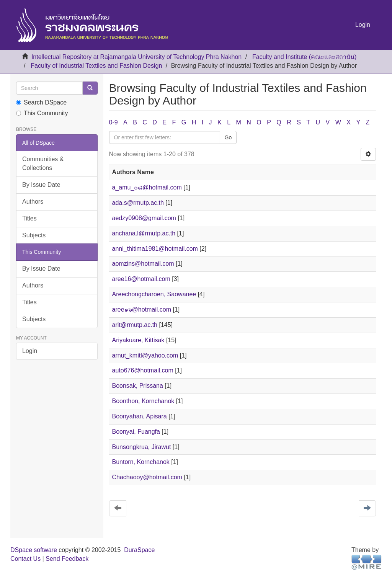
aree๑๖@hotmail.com (142, 309)
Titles (29, 218)
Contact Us (25, 559)
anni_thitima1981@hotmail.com (155, 249)
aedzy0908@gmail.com (144, 218)
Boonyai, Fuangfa (136, 432)
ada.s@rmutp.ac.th (138, 203)
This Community (42, 113)
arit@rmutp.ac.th (135, 325)
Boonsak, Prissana (138, 386)
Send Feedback (67, 559)
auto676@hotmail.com (143, 370)
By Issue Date (41, 185)
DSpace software (34, 550)
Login (30, 351)
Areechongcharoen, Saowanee (154, 294)
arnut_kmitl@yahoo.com (145, 355)
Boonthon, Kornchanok (143, 401)
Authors (33, 202)
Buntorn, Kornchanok (141, 462)
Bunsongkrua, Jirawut (142, 447)
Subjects (34, 235)
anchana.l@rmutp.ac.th (144, 233)
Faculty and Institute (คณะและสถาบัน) (304, 57)
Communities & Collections (43, 163)
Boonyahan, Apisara (140, 416)
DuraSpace (139, 550)
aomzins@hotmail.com (143, 264)
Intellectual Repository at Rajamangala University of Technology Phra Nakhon (136, 57)
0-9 (114, 122)
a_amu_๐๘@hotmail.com (147, 187)
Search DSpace (41, 102)
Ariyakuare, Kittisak (138, 340)
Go (228, 137)
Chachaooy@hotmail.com (147, 477)
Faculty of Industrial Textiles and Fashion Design (96, 66)
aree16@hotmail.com (141, 279)
